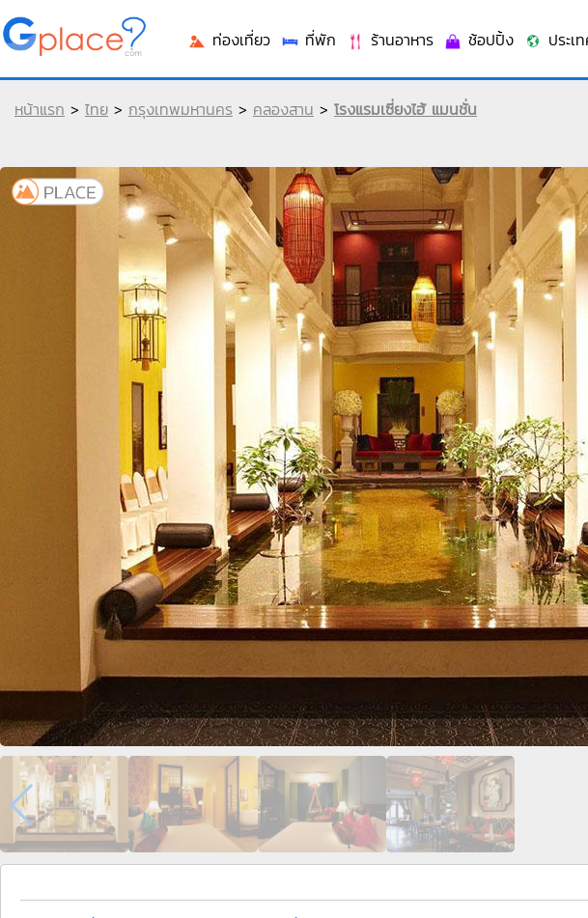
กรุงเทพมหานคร (181, 109)
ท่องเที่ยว (229, 40)
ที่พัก (308, 40)
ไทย (97, 109)
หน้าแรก (40, 109)
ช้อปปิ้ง (478, 40)
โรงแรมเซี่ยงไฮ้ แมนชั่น (406, 109)
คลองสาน (283, 109)
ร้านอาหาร (390, 40)
